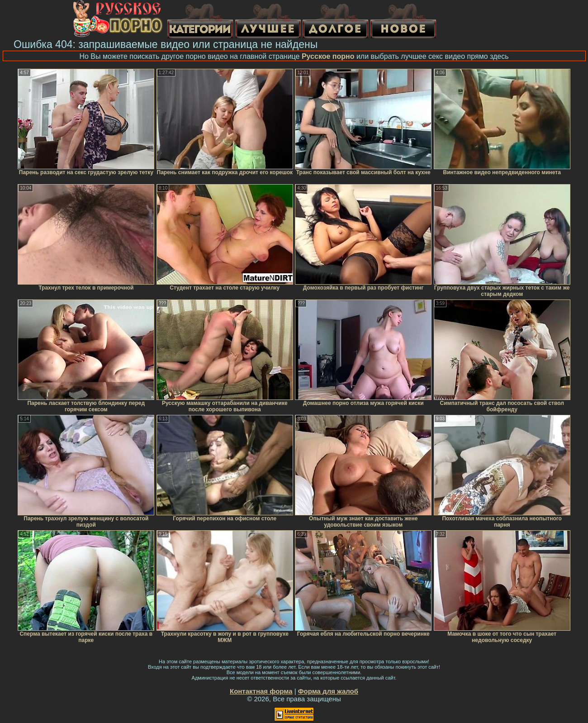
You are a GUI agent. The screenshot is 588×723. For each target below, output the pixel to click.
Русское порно (328, 56)
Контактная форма (261, 691)
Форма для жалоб (328, 691)
